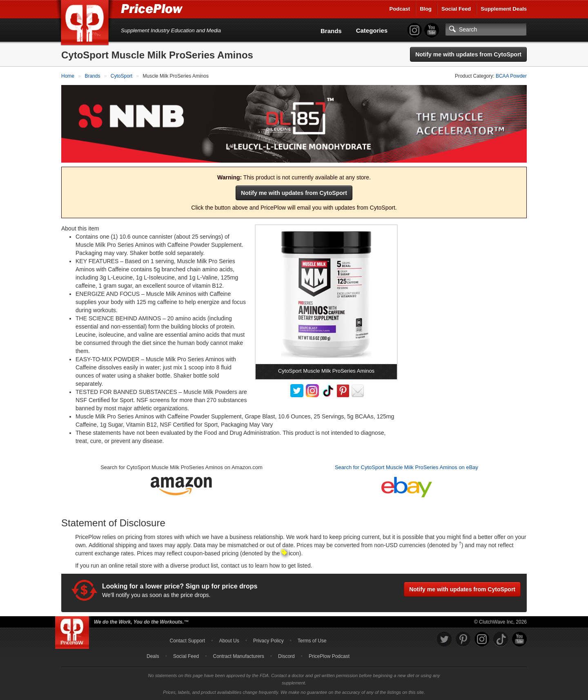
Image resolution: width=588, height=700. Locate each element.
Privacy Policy (268, 641)
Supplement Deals (504, 9)
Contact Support (187, 641)
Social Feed (456, 9)
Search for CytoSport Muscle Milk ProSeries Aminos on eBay (406, 467)
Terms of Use (312, 641)
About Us (229, 641)
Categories (372, 30)
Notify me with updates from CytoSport (468, 54)
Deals (153, 656)
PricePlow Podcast (329, 656)
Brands (331, 31)
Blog (426, 9)
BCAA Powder (511, 76)
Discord (286, 656)
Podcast (400, 9)
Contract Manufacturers (238, 656)
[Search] (486, 29)
